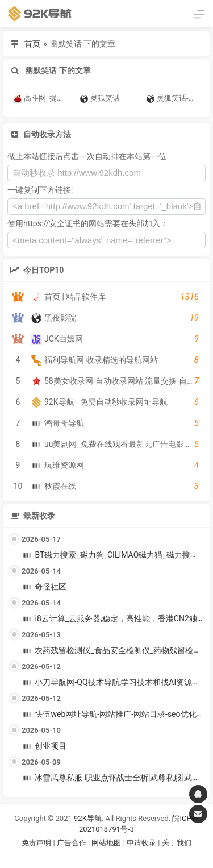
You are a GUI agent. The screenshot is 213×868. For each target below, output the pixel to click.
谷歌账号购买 (122, 857)
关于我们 (177, 843)
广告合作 (72, 843)
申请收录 (141, 843)
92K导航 (88, 818)
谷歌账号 (83, 857)
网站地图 (107, 843)
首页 (32, 44)
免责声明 (36, 843)
